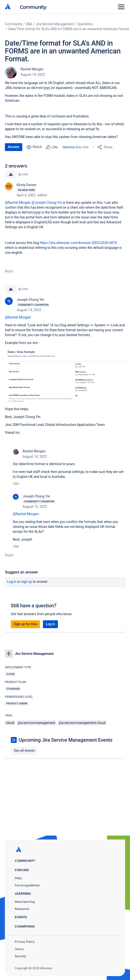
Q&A (29, 24)
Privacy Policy (25, 942)
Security (20, 956)
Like (16, 484)
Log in (12, 582)
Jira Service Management (55, 24)
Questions (85, 24)
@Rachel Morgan (18, 203)
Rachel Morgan (32, 69)
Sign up (27, 582)
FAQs (18, 878)
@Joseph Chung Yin (47, 203)
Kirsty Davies (26, 185)
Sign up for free (25, 624)
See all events (24, 751)
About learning (25, 902)
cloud (10, 723)
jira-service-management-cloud (82, 723)
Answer (14, 147)
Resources (22, 909)
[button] (65, 375)
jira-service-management (37, 723)
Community (33, 7)
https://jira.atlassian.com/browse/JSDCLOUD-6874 (78, 243)
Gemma (69, 147)
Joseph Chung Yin (30, 300)
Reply (9, 271)
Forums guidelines (27, 885)
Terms (19, 949)
